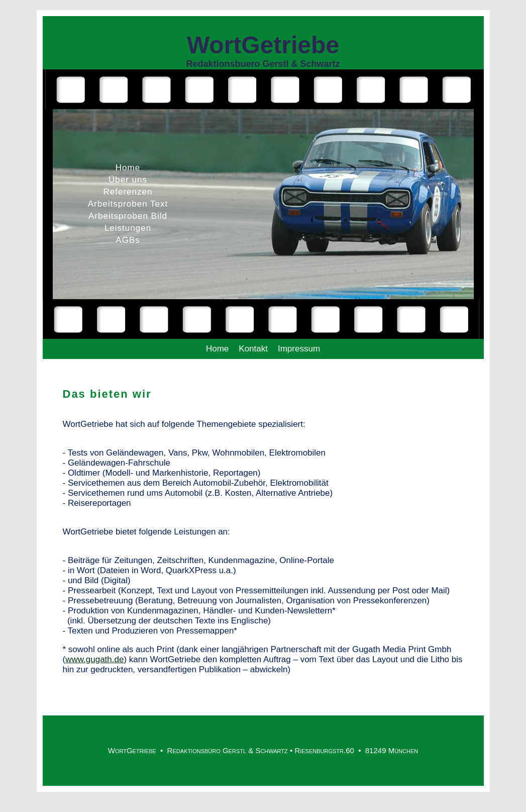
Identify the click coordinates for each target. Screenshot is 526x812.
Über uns (128, 180)
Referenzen (128, 192)
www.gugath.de (94, 659)
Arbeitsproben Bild (128, 216)
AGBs (128, 240)
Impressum (299, 349)
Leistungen (128, 228)
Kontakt (253, 349)
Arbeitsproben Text (128, 204)
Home (128, 168)
